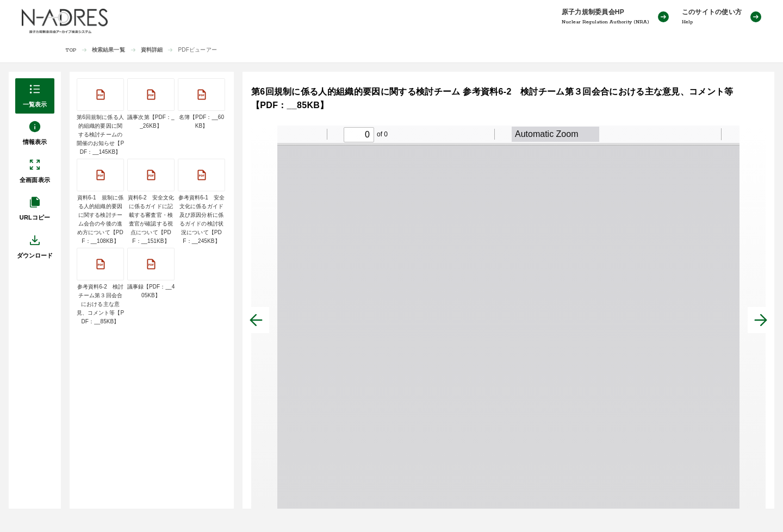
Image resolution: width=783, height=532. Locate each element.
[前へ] (256, 320)
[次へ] (761, 320)
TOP (71, 50)
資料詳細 (152, 50)
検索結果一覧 (108, 50)
